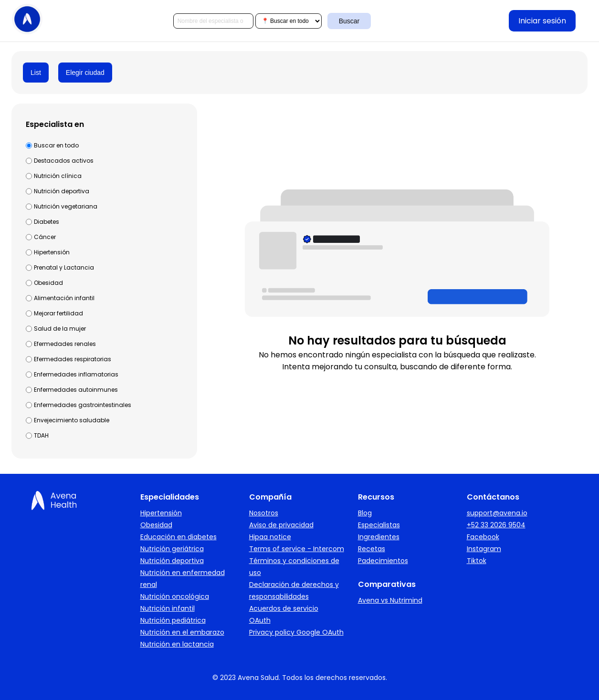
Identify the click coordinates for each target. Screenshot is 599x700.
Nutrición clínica (58, 176)
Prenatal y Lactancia (64, 267)
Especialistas (379, 525)
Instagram (484, 549)
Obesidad (48, 283)
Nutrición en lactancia (177, 644)
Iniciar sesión (542, 21)
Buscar (349, 21)
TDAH (41, 435)
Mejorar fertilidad (58, 313)
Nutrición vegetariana (66, 206)
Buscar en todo (56, 145)
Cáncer (45, 237)
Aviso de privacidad (281, 525)
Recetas (372, 549)
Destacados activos (64, 161)
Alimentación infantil (64, 298)
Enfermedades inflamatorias (76, 374)
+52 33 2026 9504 (496, 525)
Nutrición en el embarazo (182, 632)
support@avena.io (497, 513)
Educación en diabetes (179, 537)
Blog (365, 513)
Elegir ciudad (85, 73)
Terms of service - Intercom (297, 549)
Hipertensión (52, 252)
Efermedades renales (65, 344)
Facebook (483, 537)
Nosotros (264, 513)
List (36, 73)
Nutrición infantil (168, 608)
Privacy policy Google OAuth (296, 632)
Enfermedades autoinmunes (76, 390)
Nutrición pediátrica (173, 620)
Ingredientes (379, 537)
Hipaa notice (270, 537)
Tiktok (477, 561)
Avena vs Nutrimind (390, 600)
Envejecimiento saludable (72, 420)
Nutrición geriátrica (172, 549)
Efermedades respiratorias (73, 359)
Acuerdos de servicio (284, 608)
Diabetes (47, 222)
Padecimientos (383, 561)
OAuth (260, 620)
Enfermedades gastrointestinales (83, 405)
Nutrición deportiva (62, 191)
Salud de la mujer (60, 329)
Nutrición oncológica (175, 596)
